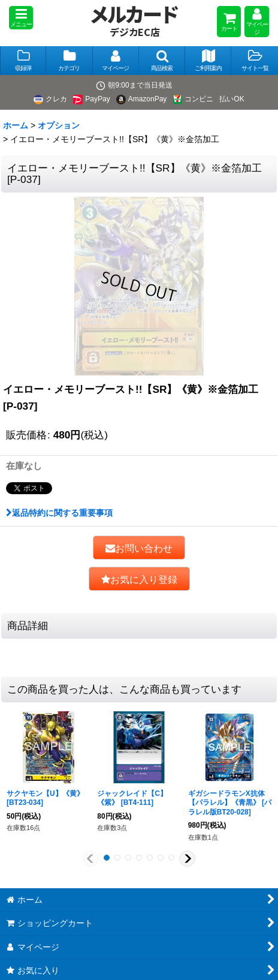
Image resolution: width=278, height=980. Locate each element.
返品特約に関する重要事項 (59, 513)
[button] (21, 18)
